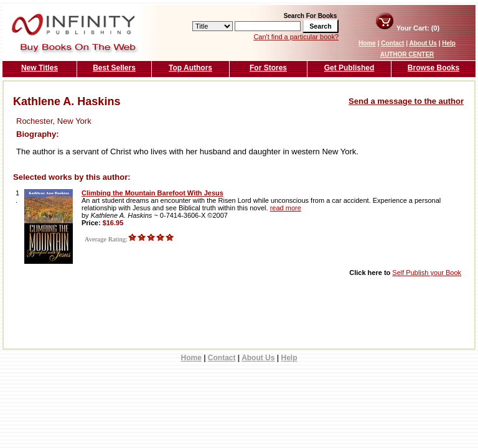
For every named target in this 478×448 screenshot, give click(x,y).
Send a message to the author (406, 101)
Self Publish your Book (427, 273)
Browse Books (433, 68)
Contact (392, 43)
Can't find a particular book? (296, 37)
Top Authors (190, 68)
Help (449, 43)
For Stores (268, 68)
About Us (423, 43)
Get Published (349, 68)
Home (367, 43)
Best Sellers (114, 68)
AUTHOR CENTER (407, 54)
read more (286, 208)
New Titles (40, 68)
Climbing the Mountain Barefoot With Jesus (152, 193)
